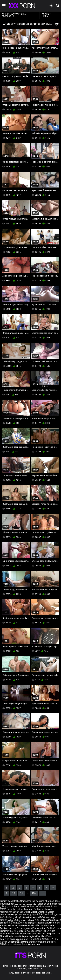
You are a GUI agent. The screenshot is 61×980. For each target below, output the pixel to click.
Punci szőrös (36, 906)
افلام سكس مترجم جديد (26, 904)
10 (14, 893)
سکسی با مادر (7, 906)
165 (34, 893)
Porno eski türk (22, 906)
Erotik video (13, 936)
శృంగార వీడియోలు (41, 917)
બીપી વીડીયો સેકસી (44, 915)
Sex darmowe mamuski (34, 934)
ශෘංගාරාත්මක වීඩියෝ (17, 945)
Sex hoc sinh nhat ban (43, 901)
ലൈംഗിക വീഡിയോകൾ (48, 920)
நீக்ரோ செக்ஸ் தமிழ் (25, 915)
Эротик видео (19, 925)
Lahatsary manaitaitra (39, 942)
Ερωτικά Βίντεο (9, 939)
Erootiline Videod (45, 936)
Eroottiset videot (46, 912)
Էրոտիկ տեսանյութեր (20, 909)
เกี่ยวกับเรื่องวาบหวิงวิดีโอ (37, 931)
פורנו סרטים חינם (26, 939)
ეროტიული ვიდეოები (12, 912)
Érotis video (34, 945)
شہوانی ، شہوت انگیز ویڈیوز (21, 920)
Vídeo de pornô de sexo (49, 904)
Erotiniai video (48, 925)
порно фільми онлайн (49, 923)
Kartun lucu (6, 942)
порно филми (7, 915)
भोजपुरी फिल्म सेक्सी (23, 917)
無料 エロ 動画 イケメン (46, 939)
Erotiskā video (34, 925)
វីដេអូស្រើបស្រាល (20, 923)
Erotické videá (54, 928)
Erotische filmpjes (43, 909)
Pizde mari (5, 925)
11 (22, 893)
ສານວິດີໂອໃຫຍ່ (20, 942)
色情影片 (33, 923)
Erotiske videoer (8, 928)
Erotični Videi (7, 931)
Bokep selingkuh (28, 936)
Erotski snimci (40, 928)
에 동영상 (19, 931)
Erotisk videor (30, 912)
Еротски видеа (24, 928)
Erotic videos (7, 901)
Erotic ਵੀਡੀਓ (6, 923)
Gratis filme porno (22, 901)
